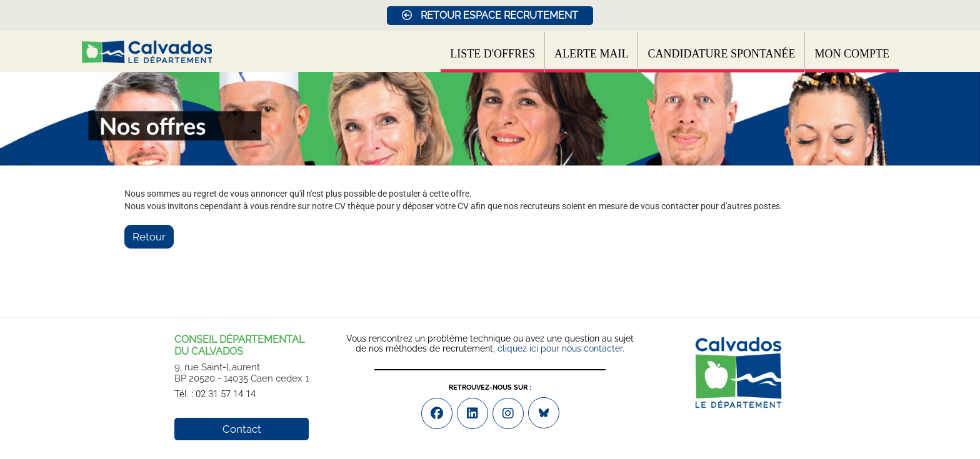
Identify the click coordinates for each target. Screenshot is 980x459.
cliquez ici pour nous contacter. (561, 348)
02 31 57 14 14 (226, 394)
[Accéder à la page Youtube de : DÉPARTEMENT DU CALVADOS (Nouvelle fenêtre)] (472, 413)
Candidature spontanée (721, 54)
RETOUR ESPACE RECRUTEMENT (490, 15)
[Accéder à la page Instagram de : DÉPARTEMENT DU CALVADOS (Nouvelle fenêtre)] (508, 413)
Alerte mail (591, 54)
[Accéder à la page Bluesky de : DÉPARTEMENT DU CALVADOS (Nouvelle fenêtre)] (544, 413)
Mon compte (852, 54)
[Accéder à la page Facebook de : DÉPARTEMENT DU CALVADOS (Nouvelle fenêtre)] (437, 413)
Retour (149, 237)
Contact (242, 429)
